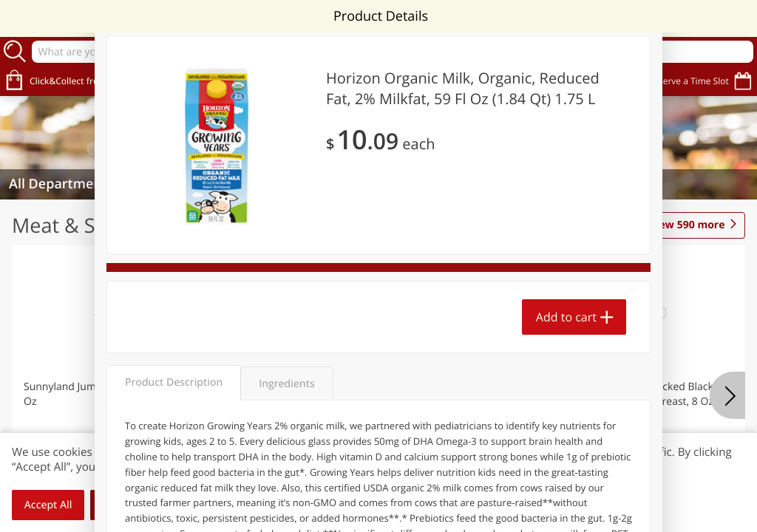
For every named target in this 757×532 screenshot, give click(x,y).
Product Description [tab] (174, 382)
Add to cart (566, 317)
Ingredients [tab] (286, 384)
